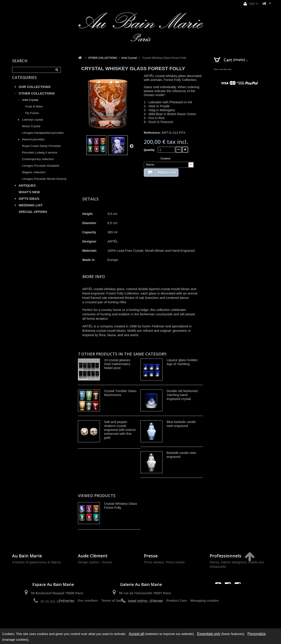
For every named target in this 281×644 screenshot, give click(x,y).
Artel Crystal (30, 105)
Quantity (149, 150)
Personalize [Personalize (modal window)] (257, 634)
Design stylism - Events (95, 562)
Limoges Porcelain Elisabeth (41, 171)
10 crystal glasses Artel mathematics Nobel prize (117, 364)
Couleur (166, 159)
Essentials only (209, 634)
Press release (154, 562)
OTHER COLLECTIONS (37, 98)
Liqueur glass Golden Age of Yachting (182, 362)
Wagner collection (34, 177)
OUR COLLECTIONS (35, 92)
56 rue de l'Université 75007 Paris (145, 593)
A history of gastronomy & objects (37, 562)
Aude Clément (93, 556)
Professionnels (225, 556)
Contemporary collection (38, 164)
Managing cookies (205, 617)
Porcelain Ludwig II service (40, 158)
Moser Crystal (31, 131)
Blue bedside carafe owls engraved (181, 424)
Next (131, 146)
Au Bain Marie (27, 556)
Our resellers (88, 617)
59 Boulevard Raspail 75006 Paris (57, 593)
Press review (175, 562)
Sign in (251, 4)
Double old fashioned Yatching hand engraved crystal (182, 395)
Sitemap (157, 617)
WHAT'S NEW (29, 197)
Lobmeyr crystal (32, 125)
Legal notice (137, 617)
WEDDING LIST (31, 210)
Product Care (177, 617)
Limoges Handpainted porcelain (43, 138)
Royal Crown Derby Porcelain (41, 151)
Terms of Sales (113, 617)
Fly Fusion (32, 118)
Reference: (152, 133)
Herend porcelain (33, 144)
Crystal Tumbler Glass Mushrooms (120, 393)
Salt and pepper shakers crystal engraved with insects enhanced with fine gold (120, 430)
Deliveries (67, 617)
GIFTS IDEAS (29, 204)
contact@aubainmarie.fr (229, 595)
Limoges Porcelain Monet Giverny (44, 184)
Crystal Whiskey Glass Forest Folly (121, 506)
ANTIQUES (27, 190)
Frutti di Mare (34, 111)
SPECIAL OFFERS (33, 217)
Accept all (136, 634)
